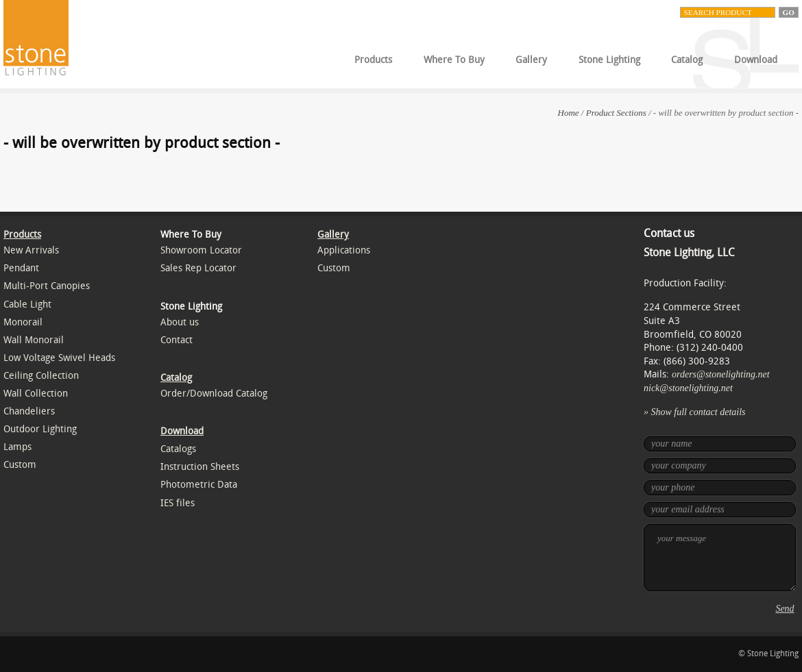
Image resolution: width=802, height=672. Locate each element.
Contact (177, 340)
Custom (20, 465)
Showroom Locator (201, 250)
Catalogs (178, 449)
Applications (344, 250)
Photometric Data (199, 485)
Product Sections (616, 113)
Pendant (21, 268)
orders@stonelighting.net (721, 374)
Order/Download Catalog (214, 394)
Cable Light (27, 304)
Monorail (23, 322)
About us (180, 322)
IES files (178, 503)
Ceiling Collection (41, 376)
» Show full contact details (695, 412)
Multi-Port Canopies (47, 286)
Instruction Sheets (200, 467)
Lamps (17, 447)
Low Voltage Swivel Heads (59, 358)
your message (720, 558)
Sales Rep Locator (198, 268)
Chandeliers (29, 411)
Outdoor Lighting (40, 429)
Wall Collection (36, 394)
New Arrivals (31, 250)
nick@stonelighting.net (688, 388)
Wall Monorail (34, 340)
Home (569, 113)
